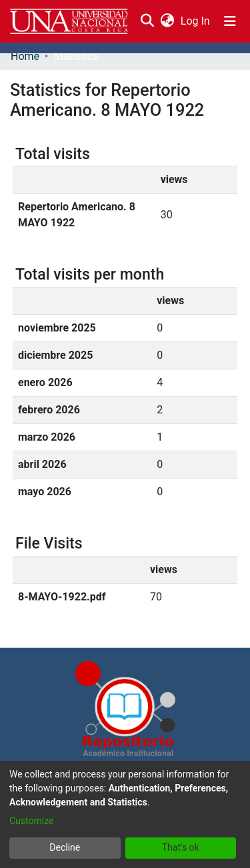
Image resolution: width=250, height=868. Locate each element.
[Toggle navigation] (230, 21)
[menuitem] (167, 21)
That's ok (181, 847)
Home (25, 56)
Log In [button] (196, 21)
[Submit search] (147, 21)
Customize (31, 821)
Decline (65, 847)
